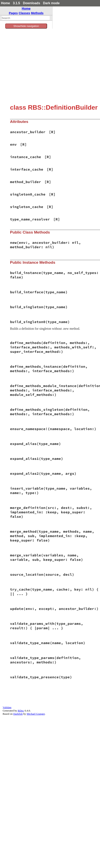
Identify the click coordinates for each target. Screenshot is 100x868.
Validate (7, 707)
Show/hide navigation (26, 26)
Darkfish (18, 714)
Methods (37, 13)
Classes (24, 13)
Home (5, 3)
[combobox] (26, 18)
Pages (13, 13)
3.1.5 (16, 3)
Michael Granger (36, 714)
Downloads (31, 3)
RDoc (21, 711)
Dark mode (51, 3)
